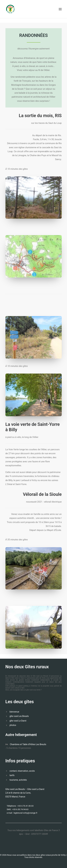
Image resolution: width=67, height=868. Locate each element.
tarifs (12, 775)
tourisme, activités (18, 780)
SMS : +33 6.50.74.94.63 (18, 809)
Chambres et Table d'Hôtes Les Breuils (28, 744)
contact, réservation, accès (22, 771)
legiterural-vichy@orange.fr (25, 813)
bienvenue (14, 712)
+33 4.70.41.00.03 (25, 806)
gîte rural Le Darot (18, 721)
